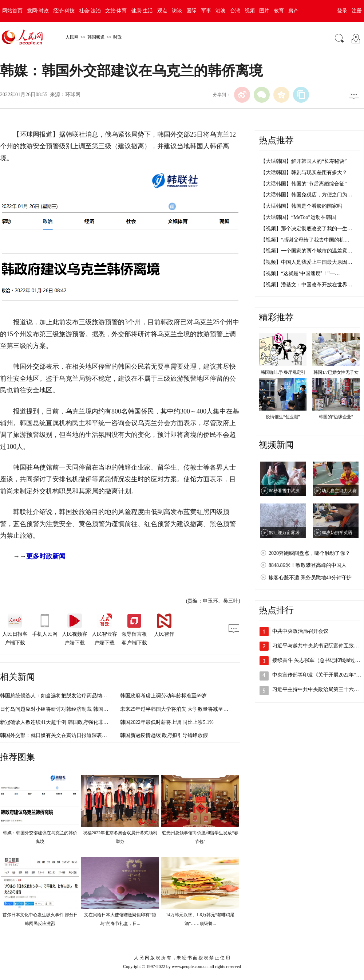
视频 (250, 11)
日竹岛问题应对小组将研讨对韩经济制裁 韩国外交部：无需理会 (72, 709)
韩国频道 (96, 37)
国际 (191, 11)
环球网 (73, 95)
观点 (162, 11)
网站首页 (12, 11)
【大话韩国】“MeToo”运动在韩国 (298, 217)
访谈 (177, 11)
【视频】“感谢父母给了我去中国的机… (305, 240)
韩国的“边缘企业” (336, 417)
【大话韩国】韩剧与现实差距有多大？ (304, 173)
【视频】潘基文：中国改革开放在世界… (306, 285)
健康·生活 (142, 11)
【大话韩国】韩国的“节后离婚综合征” (304, 184)
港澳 (221, 11)
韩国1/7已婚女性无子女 (336, 372)
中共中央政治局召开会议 (300, 631)
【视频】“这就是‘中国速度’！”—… (300, 273)
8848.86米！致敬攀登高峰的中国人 (308, 565)
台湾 (235, 11)
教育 (279, 11)
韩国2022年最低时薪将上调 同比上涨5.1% (167, 722)
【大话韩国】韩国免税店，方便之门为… (306, 195)
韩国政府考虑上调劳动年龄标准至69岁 (163, 696)
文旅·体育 (116, 11)
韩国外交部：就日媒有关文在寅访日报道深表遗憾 (56, 735)
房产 (293, 11)
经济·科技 (64, 11)
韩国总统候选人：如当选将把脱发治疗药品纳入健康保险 (64, 696)
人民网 (72, 37)
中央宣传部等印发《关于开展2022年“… (317, 675)
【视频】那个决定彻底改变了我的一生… (306, 229)
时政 (118, 37)
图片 (264, 11)
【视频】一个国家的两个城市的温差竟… (306, 251)
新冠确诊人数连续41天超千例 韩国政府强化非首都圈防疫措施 (70, 722)
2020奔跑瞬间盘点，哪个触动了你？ (309, 553)
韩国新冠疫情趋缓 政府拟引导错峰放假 (164, 735)
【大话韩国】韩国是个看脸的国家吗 (301, 206)
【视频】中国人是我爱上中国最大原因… (306, 262)
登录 (342, 11)
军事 (206, 11)
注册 (357, 11)
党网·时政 (38, 11)
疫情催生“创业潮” (283, 417)
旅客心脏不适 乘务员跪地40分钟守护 (310, 578)
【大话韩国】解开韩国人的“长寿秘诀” (304, 161)
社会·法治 (90, 11)
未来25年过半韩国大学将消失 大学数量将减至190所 (178, 709)
